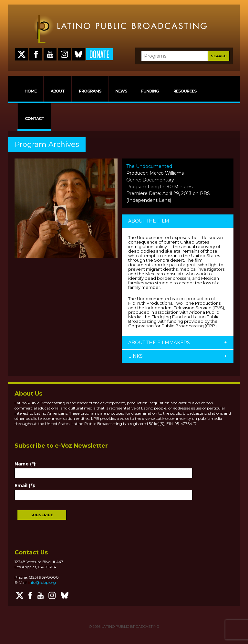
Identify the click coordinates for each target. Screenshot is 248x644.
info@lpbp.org (42, 582)
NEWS (121, 91)
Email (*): (25, 486)
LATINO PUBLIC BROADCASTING (130, 627)
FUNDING (150, 91)
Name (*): (26, 464)
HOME (31, 91)
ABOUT (58, 91)
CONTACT (34, 119)
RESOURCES (185, 91)
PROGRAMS (90, 91)
